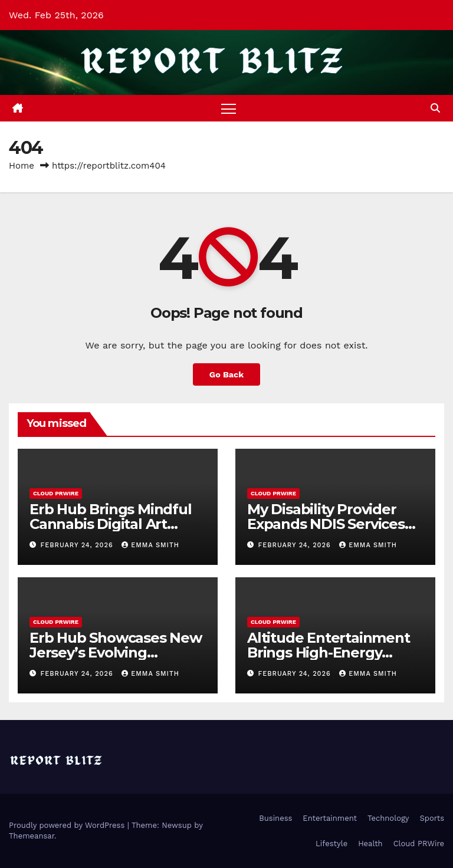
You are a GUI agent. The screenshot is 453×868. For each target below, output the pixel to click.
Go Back (226, 374)
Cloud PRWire (56, 493)
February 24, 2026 (78, 545)
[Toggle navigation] (229, 108)
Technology (388, 818)
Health (370, 844)
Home (22, 166)
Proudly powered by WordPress (68, 825)
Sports (432, 818)
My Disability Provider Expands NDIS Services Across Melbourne (326, 524)
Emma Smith (150, 545)
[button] (435, 108)
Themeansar (32, 836)
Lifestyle (331, 844)
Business (275, 818)
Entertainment (330, 818)
